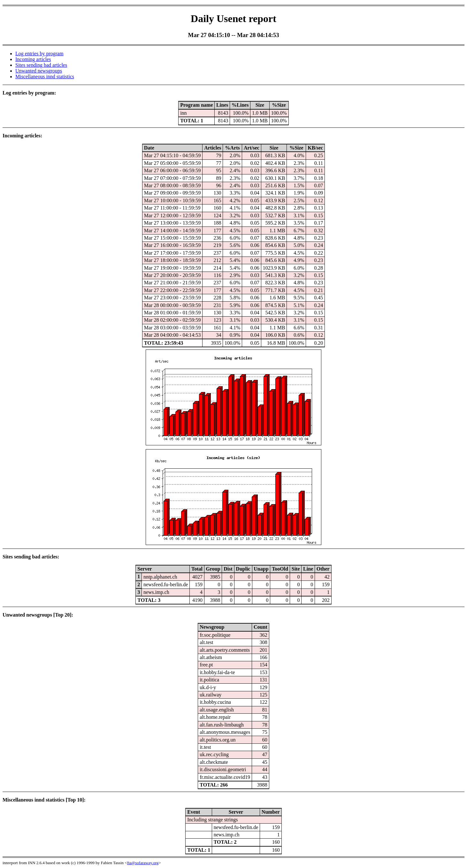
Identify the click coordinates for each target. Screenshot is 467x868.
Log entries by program (39, 54)
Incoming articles (33, 59)
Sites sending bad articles (41, 65)
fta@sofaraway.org (143, 863)
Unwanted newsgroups (39, 71)
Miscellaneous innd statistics (45, 77)
